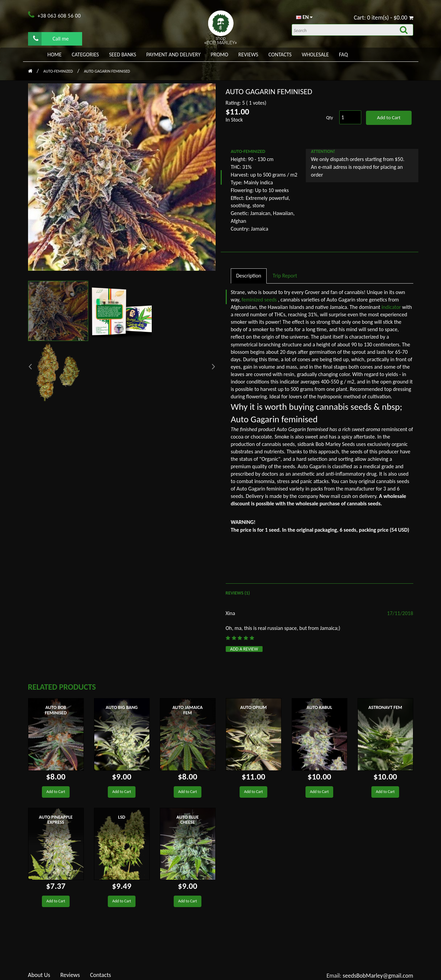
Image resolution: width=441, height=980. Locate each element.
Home (54, 55)
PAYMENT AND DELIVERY (174, 55)
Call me (51, 38)
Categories (85, 55)
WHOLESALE (315, 55)
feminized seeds (260, 300)
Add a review (244, 649)
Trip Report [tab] (285, 276)
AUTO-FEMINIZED (58, 71)
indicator (392, 307)
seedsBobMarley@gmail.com (378, 976)
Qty (329, 118)
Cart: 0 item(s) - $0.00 (384, 18)
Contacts (280, 55)
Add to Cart (388, 117)
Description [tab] (249, 276)
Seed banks (123, 55)
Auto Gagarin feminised (107, 71)
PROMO (220, 55)
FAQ (343, 55)
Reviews (248, 55)
